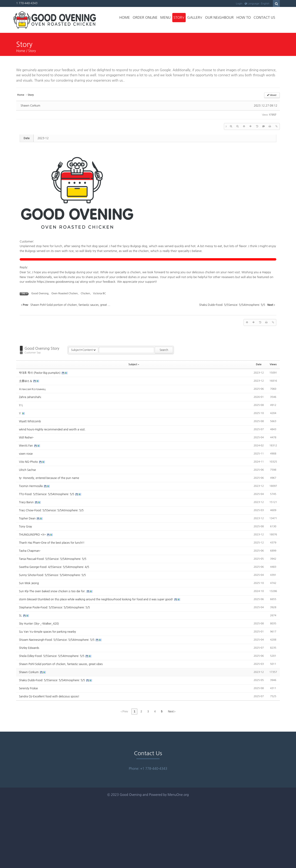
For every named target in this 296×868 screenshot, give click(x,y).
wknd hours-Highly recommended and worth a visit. (52, 429)
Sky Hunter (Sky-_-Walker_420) (39, 624)
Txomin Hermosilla (31, 486)
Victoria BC (99, 293)
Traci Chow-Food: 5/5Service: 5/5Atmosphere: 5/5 (51, 510)
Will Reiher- (26, 438)
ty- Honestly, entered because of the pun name (49, 478)
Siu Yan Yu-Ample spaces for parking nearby (47, 632)
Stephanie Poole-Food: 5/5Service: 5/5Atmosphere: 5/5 (54, 607)
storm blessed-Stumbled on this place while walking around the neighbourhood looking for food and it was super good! (96, 599)
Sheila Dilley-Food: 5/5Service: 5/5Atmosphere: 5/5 (52, 656)
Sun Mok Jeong (29, 583)
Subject (134, 364)
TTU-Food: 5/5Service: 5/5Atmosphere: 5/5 (47, 494)
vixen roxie (26, 454)
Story (179, 17)
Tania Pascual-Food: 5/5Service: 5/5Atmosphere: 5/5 (53, 559)
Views (273, 364)
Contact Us (264, 17)
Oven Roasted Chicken (65, 293)
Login (239, 3)
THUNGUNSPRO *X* (33, 535)
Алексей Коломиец (32, 389)
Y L (21, 405)
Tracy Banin (27, 502)
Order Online (145, 17)
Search (164, 350)
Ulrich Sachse (27, 470)
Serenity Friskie (28, 688)
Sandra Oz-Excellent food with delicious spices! (49, 696)
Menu (165, 17)
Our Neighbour (219, 17)
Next (172, 712)
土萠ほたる (26, 381)
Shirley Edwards (29, 648)
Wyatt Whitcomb (30, 421)
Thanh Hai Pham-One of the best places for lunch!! (52, 543)
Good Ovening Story (42, 348)
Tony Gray (25, 527)
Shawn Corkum (30, 106)
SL (21, 616)
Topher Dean (28, 518)
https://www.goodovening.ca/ (58, 282)
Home (125, 17)
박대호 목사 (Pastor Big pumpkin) (40, 373)
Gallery (195, 17)
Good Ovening (40, 293)
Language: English (257, 3)
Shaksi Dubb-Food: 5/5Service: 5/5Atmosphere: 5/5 (52, 680)
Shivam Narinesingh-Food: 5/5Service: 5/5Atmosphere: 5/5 (57, 640)
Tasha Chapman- (30, 551)
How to (244, 17)
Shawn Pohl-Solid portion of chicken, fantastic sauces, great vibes (61, 664)
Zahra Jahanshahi (30, 397)
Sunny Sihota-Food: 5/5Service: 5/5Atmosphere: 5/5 (52, 575)
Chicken (85, 293)
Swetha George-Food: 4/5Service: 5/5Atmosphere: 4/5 (54, 567)
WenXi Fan (26, 446)
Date (259, 364)
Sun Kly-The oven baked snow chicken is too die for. (53, 591)
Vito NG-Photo (29, 462)
